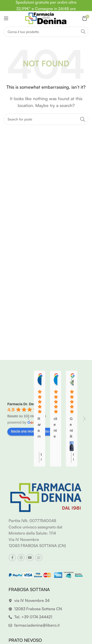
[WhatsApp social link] (39, 558)
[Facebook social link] (12, 558)
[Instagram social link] (21, 558)
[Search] (46, 32)
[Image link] (46, 497)
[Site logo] (46, 18)
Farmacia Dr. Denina (24, 404)
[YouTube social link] (30, 558)
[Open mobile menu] (6, 18)
